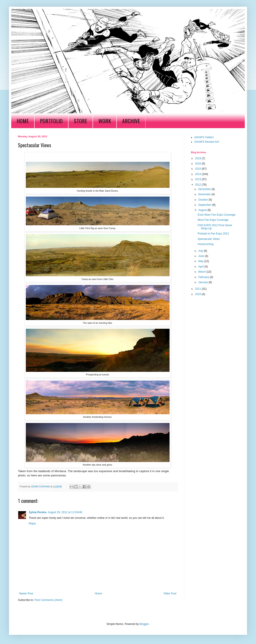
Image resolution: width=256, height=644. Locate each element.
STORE (81, 121)
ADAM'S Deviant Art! (207, 142)
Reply (32, 524)
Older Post (170, 594)
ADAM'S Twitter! (204, 137)
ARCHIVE (131, 121)
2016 (199, 164)
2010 (199, 294)
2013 (199, 179)
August (203, 210)
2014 (199, 174)
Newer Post (26, 594)
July (201, 251)
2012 (199, 185)
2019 (199, 158)
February (204, 277)
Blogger (144, 624)
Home (98, 594)
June (202, 256)
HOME (23, 121)
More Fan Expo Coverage (213, 220)
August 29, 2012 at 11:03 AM (65, 512)
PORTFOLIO (51, 121)
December (205, 189)
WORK (105, 121)
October (203, 200)
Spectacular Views (209, 239)
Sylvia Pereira (38, 512)
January (203, 282)
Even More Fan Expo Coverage (216, 215)
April (201, 267)
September (205, 205)
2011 (199, 289)
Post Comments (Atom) (48, 600)
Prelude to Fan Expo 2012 (213, 234)
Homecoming (206, 244)
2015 (199, 169)
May (201, 261)
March (202, 272)
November (205, 194)
